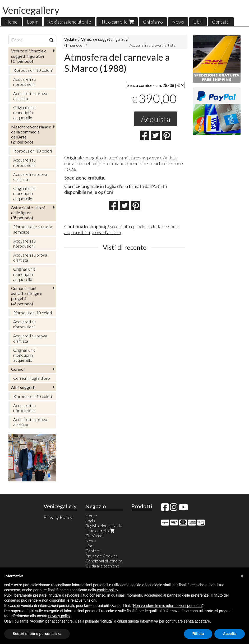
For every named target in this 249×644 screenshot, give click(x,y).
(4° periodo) (27, 296)
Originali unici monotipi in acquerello (25, 112)
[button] (242, 576)
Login (33, 22)
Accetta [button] (230, 634)
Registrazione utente (69, 22)
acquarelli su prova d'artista (93, 232)
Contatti (221, 22)
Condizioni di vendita (104, 561)
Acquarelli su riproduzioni (24, 82)
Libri (198, 22)
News (178, 22)
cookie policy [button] (107, 590)
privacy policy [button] (59, 616)
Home (11, 22)
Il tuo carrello (117, 22)
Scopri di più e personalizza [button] (37, 634)
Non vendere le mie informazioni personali (167, 606)
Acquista (156, 119)
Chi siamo (153, 22)
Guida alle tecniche (102, 566)
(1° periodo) (29, 56)
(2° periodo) (31, 134)
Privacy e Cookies (102, 556)
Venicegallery (31, 10)
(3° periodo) (28, 213)
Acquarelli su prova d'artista (153, 45)
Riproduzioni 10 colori (33, 70)
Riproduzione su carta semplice (33, 229)
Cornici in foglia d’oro (32, 378)
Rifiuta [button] (198, 634)
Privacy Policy (58, 517)
